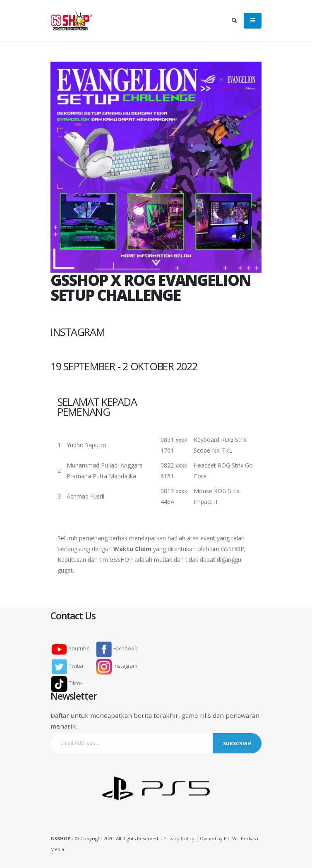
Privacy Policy (179, 838)
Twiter (70, 666)
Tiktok (69, 683)
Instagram (117, 666)
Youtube (73, 649)
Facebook (116, 649)
